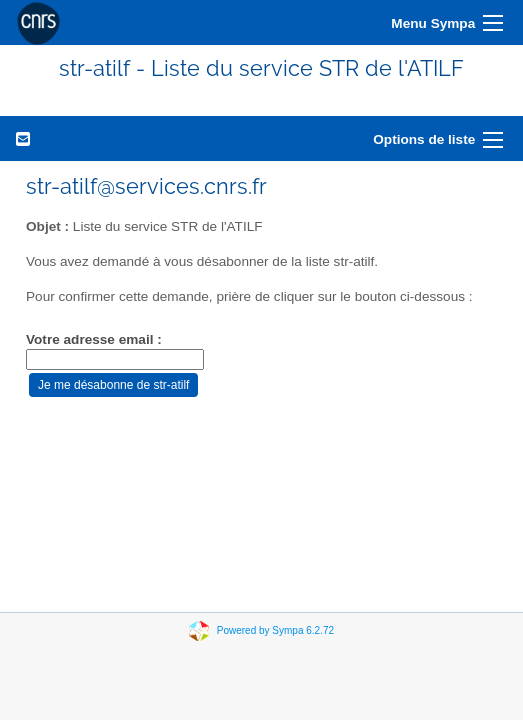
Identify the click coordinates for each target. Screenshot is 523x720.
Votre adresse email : (94, 339)
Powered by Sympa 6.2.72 (275, 630)
